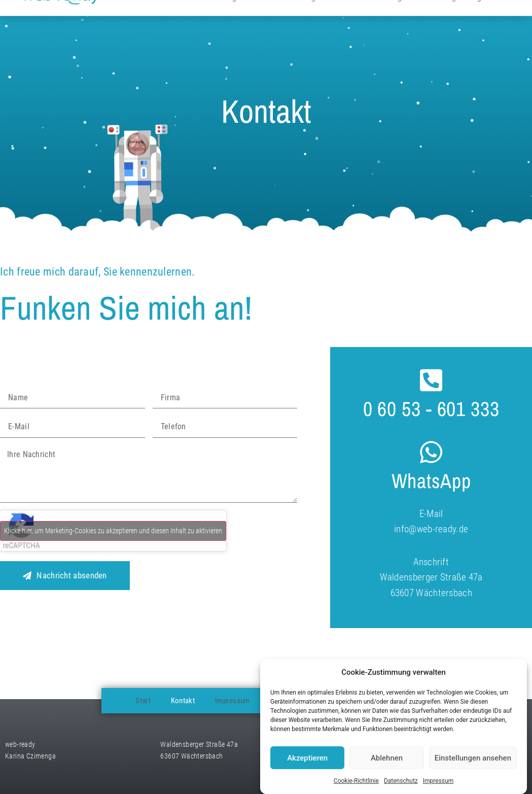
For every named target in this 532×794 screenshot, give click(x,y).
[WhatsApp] (431, 452)
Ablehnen (387, 758)
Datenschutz (401, 781)
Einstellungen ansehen (473, 758)
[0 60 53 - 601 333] (431, 380)
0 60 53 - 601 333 (431, 409)
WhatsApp (431, 481)
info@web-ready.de (431, 529)
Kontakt (183, 701)
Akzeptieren (307, 758)
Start (143, 701)
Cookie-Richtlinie (356, 781)
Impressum (438, 781)
